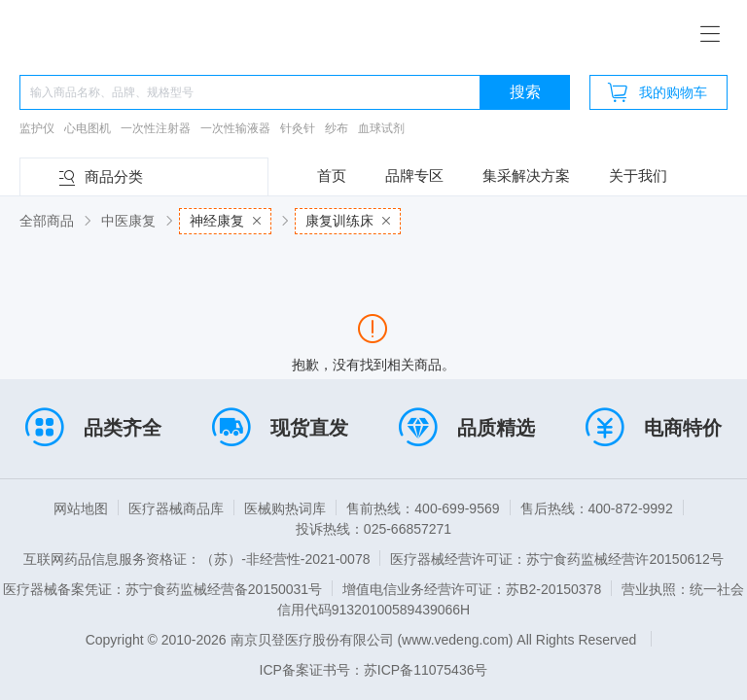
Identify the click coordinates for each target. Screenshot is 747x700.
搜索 (525, 92)
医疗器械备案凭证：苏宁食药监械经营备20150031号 (162, 589)
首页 (332, 175)
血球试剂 (381, 128)
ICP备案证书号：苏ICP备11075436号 (374, 670)
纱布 (337, 128)
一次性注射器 (156, 128)
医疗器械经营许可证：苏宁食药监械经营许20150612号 (556, 559)
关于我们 (638, 175)
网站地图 (81, 508)
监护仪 (37, 128)
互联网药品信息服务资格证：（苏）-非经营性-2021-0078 (196, 559)
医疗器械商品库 (176, 508)
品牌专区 (414, 175)
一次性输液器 (235, 128)
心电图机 (88, 128)
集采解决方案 (526, 175)
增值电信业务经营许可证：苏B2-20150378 (472, 589)
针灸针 (298, 128)
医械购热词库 (285, 508)
